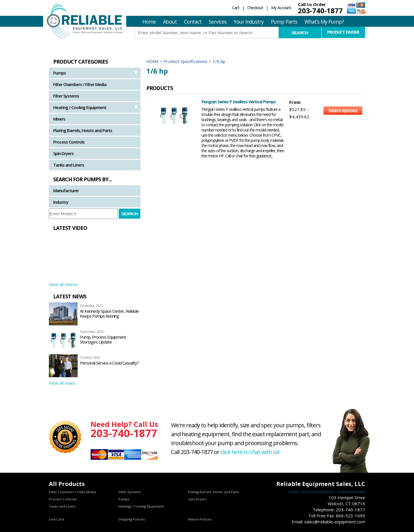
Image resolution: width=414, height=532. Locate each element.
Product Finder (343, 32)
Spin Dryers (63, 153)
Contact (193, 22)
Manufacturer (66, 190)
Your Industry (249, 22)
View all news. (63, 383)
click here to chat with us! (251, 452)
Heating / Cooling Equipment (80, 107)
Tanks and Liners (69, 165)
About (170, 22)
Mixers (59, 119)
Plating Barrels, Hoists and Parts (83, 130)
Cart (236, 7)
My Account (281, 7)
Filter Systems (66, 96)
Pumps (60, 73)
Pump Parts (284, 22)
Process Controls (69, 142)
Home (149, 22)
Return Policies (200, 519)
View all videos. (64, 284)
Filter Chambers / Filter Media (80, 84)
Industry (61, 202)
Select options (343, 112)
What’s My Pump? (324, 22)
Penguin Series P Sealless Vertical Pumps (228, 102)
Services (218, 22)
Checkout (255, 7)
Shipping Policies (132, 519)
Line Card (57, 519)
